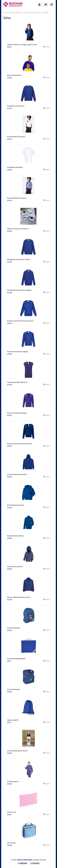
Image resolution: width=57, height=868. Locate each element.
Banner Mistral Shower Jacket (19, 597)
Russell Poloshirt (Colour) (17, 198)
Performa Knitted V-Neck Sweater (20, 321)
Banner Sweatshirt (15, 75)
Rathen (46, 12)
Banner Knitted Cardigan (17, 413)
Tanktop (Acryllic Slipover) (17, 382)
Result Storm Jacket (15, 566)
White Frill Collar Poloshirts (18, 229)
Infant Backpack (14, 628)
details (47, 47)
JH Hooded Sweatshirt (16, 505)
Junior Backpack (14, 689)
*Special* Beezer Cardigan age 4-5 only (22, 44)
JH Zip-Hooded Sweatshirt (17, 474)
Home (6, 12)
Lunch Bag (11, 843)
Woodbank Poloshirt (15, 167)
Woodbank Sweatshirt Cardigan (19, 290)
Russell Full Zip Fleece (16, 536)
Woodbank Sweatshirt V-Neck (19, 259)
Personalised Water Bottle (17, 751)
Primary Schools (16, 12)
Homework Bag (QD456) (16, 659)
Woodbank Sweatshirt (16, 106)
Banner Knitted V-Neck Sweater (20, 444)
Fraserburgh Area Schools (32, 12)
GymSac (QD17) (13, 720)
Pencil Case (12, 812)
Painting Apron (13, 781)
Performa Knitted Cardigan (18, 352)
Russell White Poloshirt (16, 137)
